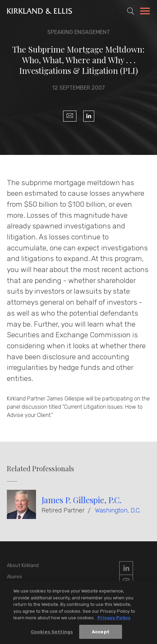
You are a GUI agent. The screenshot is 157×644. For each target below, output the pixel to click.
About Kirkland (23, 566)
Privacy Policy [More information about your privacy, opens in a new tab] (114, 618)
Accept (101, 632)
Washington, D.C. (118, 510)
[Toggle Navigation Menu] (145, 12)
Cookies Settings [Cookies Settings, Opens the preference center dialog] (52, 632)
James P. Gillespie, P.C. (81, 500)
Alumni (14, 577)
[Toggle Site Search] (131, 11)
